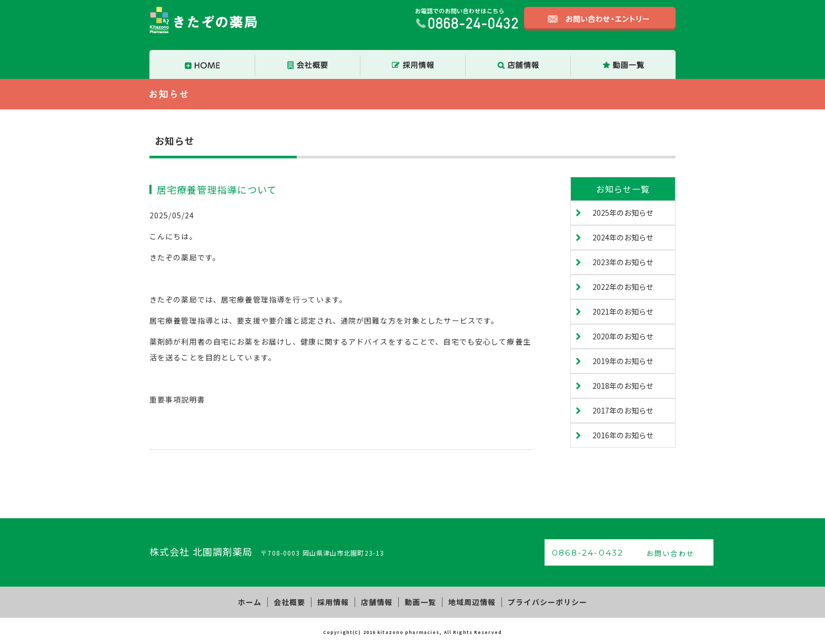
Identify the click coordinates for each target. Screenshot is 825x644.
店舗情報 (377, 601)
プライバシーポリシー (539, 601)
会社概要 (295, 601)
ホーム (258, 601)
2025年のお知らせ (623, 213)
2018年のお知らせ (623, 386)
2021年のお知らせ (623, 311)
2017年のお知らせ (623, 410)
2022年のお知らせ (623, 287)
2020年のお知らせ (623, 336)
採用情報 (336, 601)
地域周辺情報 (466, 601)
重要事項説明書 (177, 399)
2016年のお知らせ (623, 435)
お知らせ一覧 (623, 189)
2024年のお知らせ (623, 237)
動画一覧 (417, 601)
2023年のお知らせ (623, 262)
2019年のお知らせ (623, 361)
